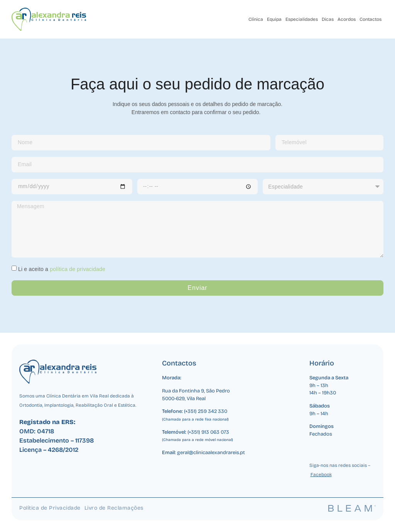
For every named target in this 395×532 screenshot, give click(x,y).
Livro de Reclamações (114, 508)
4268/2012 (63, 450)
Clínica (256, 19)
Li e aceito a (62, 269)
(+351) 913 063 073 (208, 432)
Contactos (371, 19)
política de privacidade (78, 269)
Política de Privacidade (50, 508)
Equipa (274, 19)
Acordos (347, 19)
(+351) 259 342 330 (206, 411)
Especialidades (302, 19)
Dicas (328, 19)
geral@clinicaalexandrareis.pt (211, 453)
